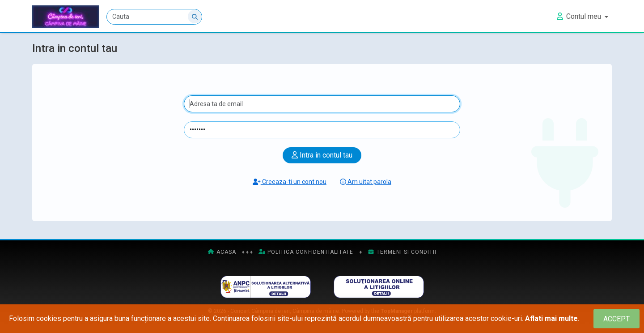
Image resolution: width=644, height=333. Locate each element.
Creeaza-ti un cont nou (290, 182)
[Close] (616, 319)
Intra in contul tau (322, 155)
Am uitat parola (366, 182)
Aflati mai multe (551, 318)
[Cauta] (154, 17)
